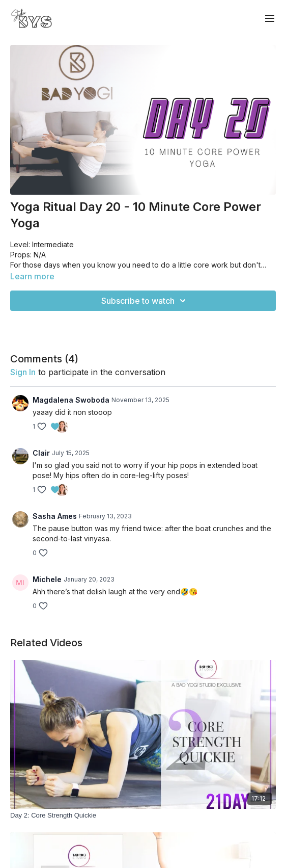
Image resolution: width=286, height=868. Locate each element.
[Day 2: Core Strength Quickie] (143, 816)
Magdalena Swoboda (71, 400)
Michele (47, 579)
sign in (23, 372)
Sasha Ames (55, 516)
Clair (41, 453)
